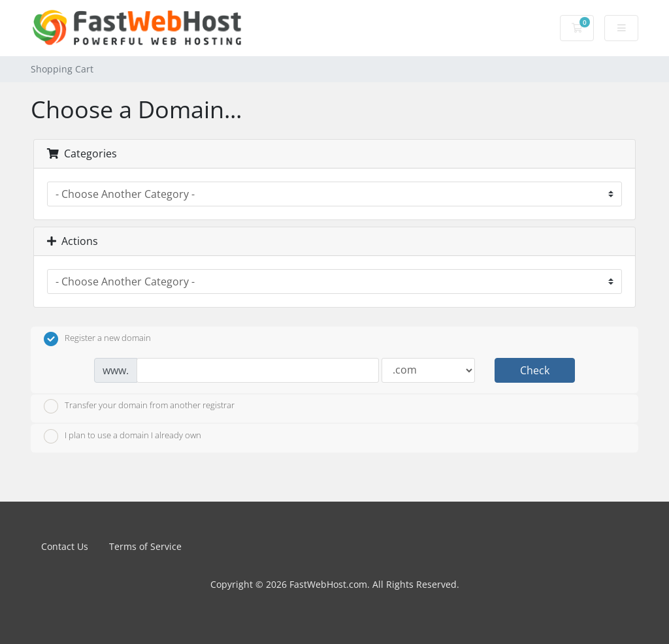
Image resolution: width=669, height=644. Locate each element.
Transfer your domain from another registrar (139, 406)
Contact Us (65, 546)
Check (535, 370)
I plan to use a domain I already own (122, 436)
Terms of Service (145, 546)
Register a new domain (97, 339)
